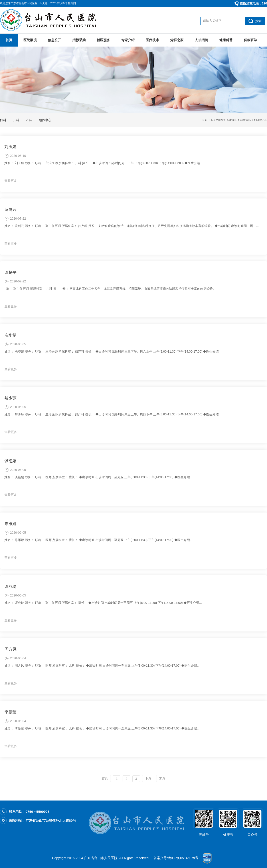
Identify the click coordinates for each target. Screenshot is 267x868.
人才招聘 (201, 40)
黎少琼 (10, 398)
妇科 (3, 120)
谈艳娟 (10, 461)
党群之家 (177, 40)
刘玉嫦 (10, 147)
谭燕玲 (10, 586)
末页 (162, 778)
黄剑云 (10, 210)
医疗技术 (152, 40)
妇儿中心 (259, 120)
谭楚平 (10, 272)
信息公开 (55, 40)
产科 (29, 120)
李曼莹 (10, 712)
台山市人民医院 (214, 120)
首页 (9, 40)
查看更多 (11, 181)
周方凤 (10, 649)
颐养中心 (45, 120)
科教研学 (250, 40)
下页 (148, 778)
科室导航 (246, 120)
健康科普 (226, 40)
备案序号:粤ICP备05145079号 (176, 858)
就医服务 (103, 40)
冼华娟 (10, 335)
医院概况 (30, 40)
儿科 (16, 120)
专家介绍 (128, 40)
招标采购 (79, 40)
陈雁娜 (10, 524)
